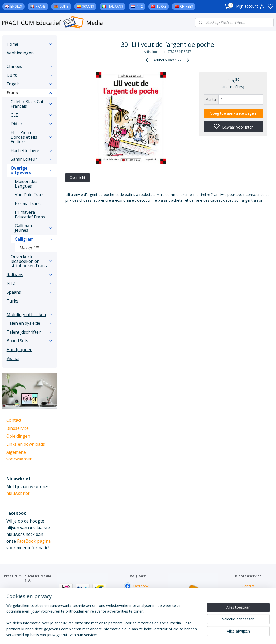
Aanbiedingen (20, 53)
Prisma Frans (28, 204)
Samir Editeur (32, 159)
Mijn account (251, 6)
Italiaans (115, 6)
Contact (14, 420)
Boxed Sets (30, 341)
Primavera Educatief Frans (30, 214)
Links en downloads (26, 444)
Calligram (34, 239)
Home (30, 44)
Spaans (88, 6)
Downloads (248, 602)
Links (248, 597)
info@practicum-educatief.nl (25, 613)
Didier (32, 124)
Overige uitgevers (32, 170)
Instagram (141, 597)
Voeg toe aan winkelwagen (233, 113)
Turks (161, 6)
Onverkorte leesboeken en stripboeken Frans (32, 261)
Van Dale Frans (30, 195)
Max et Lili (29, 248)
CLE (32, 115)
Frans (41, 6)
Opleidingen (18, 436)
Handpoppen (19, 350)
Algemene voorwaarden (248, 608)
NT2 (140, 6)
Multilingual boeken (30, 315)
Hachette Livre (32, 150)
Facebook (141, 586)
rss (170, 634)
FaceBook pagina (34, 541)
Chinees (186, 6)
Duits (64, 6)
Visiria (13, 358)
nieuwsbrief (18, 493)
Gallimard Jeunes (34, 228)
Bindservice (18, 428)
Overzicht (77, 178)
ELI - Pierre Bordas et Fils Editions (32, 137)
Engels (16, 6)
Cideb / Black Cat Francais (32, 104)
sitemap (159, 634)
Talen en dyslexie (30, 323)
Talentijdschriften (30, 332)
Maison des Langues (26, 184)
